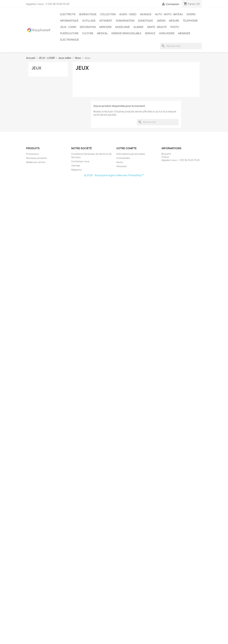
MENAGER (184, 33)
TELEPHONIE (190, 21)
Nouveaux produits (36, 158)
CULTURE (88, 33)
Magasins (76, 170)
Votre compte (127, 148)
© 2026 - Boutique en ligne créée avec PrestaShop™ (114, 175)
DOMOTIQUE (146, 21)
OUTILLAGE (89, 21)
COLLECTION (108, 14)
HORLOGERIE (167, 33)
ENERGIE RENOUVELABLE (126, 33)
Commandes (123, 158)
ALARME (138, 27)
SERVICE (150, 33)
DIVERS (191, 14)
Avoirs (120, 162)
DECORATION (88, 27)
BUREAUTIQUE (88, 14)
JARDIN (161, 21)
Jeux (36, 68)
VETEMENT (106, 21)
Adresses (122, 166)
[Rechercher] (181, 46)
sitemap (76, 165)
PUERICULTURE (69, 33)
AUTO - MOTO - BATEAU (169, 14)
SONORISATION (125, 21)
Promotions (32, 154)
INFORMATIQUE (69, 21)
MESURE (174, 21)
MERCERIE (105, 27)
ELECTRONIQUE (70, 40)
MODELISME (123, 27)
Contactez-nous (80, 161)
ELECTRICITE (68, 14)
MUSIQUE (146, 14)
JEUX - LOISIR (68, 27)
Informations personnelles (131, 154)
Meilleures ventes (36, 162)
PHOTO (175, 27)
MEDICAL (102, 33)
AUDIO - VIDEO (128, 14)
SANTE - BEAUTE (157, 27)
